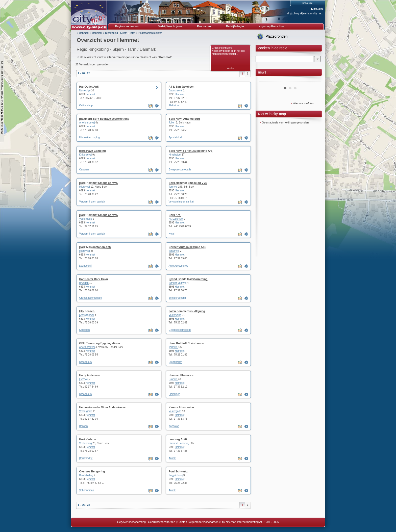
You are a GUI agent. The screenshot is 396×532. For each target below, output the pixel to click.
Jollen (172, 123)
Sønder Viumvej (178, 283)
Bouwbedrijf (86, 458)
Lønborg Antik (178, 439)
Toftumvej (174, 251)
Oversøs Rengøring (92, 471)
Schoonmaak (87, 490)
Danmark (97, 33)
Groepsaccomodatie (180, 170)
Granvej (173, 379)
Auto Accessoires (178, 266)
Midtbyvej (85, 187)
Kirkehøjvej (85, 155)
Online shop (86, 105)
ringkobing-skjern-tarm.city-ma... (305, 14)
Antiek (172, 458)
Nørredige (85, 91)
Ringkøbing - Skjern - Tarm (120, 33)
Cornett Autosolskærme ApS (188, 247)
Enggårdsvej (176, 475)
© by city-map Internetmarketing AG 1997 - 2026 (249, 522)
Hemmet (90, 94)
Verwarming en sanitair (92, 202)
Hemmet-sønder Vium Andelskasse (102, 407)
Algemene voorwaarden (204, 522)
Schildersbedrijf (177, 298)
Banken (84, 426)
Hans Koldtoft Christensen (186, 343)
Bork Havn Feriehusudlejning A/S (191, 151)
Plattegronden (277, 36)
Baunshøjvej (176, 91)
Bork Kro (175, 215)
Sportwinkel (175, 137)
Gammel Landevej (179, 443)
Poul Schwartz (178, 471)
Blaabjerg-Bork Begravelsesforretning (104, 119)
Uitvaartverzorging (90, 137)
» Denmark (83, 33)
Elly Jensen (87, 311)
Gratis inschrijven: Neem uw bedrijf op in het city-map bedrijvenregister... (229, 51)
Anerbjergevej (87, 123)
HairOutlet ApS (89, 87)
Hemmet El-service (181, 375)
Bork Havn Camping (93, 151)
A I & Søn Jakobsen (182, 87)
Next (315, 80)
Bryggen (84, 283)
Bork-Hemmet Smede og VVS (99, 183)
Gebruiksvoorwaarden (162, 522)
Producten (204, 26)
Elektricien (175, 105)
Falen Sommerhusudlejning (187, 311)
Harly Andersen (90, 375)
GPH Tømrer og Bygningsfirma (100, 343)
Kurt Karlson (88, 439)
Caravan (84, 170)
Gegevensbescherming (131, 522)
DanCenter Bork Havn (94, 279)
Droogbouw (86, 362)
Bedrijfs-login (235, 26)
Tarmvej (173, 187)
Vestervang (175, 315)
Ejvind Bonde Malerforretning (188, 279)
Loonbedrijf (85, 266)
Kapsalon (85, 330)
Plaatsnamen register (150, 33)
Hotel (172, 234)
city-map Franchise (272, 26)
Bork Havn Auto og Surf (184, 119)
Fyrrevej (84, 379)
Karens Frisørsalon (181, 407)
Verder (230, 68)
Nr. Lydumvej (176, 219)
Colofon (182, 522)
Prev (266, 80)
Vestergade (86, 219)
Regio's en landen (127, 26)
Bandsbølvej (86, 475)
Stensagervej (87, 315)
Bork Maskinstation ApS (95, 247)
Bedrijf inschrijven (170, 26)
